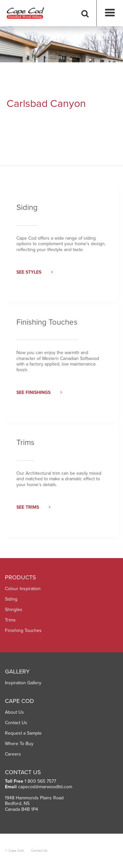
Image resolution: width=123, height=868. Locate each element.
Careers (13, 754)
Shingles (14, 610)
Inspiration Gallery (23, 683)
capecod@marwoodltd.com (45, 787)
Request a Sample (23, 733)
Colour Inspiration (23, 589)
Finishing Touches (23, 630)
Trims (10, 620)
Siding (11, 599)
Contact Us (16, 723)
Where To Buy (19, 744)
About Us (14, 712)
